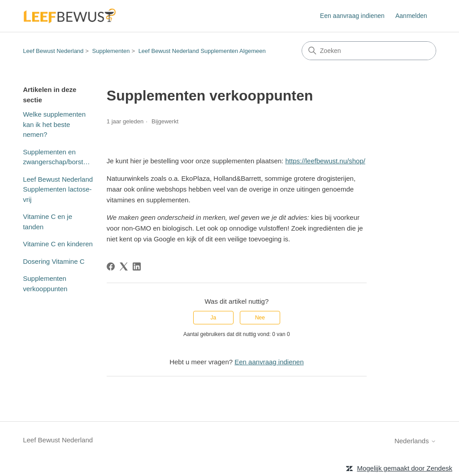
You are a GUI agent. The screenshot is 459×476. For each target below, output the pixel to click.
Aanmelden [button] (411, 16)
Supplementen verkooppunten (45, 284)
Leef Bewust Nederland (53, 51)
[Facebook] (111, 266)
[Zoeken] (369, 51)
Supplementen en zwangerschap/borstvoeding (58, 157)
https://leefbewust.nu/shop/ (325, 161)
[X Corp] (124, 266)
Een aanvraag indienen (352, 16)
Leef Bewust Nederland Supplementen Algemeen (202, 51)
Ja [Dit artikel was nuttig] (213, 318)
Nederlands (415, 441)
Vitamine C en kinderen (58, 244)
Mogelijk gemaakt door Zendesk (405, 468)
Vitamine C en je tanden (48, 222)
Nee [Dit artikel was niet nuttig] (260, 318)
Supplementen (111, 51)
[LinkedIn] (137, 266)
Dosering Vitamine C (54, 261)
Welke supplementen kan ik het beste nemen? (54, 124)
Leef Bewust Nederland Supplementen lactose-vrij (58, 189)
